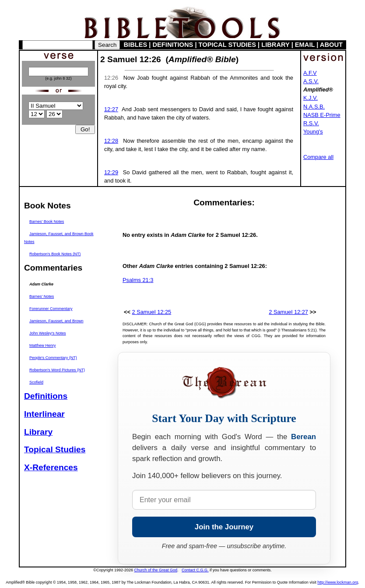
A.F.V (310, 73)
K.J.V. (311, 98)
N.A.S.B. (314, 107)
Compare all (318, 157)
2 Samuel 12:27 (288, 312)
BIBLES (136, 45)
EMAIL (305, 45)
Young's (313, 132)
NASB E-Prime (322, 115)
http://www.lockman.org (338, 582)
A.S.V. (311, 81)
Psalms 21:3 (138, 280)
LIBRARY (275, 45)
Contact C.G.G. (195, 570)
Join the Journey (224, 527)
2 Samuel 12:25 (152, 312)
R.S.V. (311, 123)
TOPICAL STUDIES (227, 45)
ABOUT (331, 45)
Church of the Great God (156, 570)
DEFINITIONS (173, 45)
